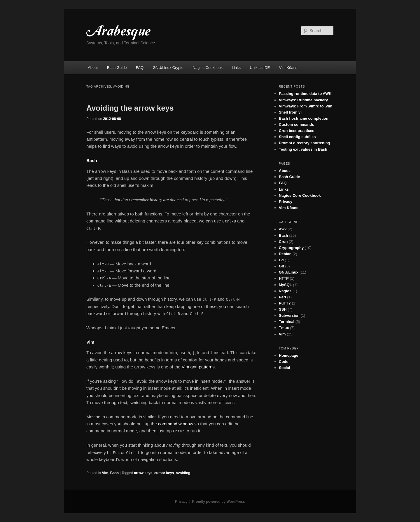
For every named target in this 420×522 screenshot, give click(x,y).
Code (284, 362)
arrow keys (143, 473)
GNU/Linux (289, 272)
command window (176, 424)
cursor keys (164, 473)
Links (236, 68)
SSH (283, 309)
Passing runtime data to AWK (305, 94)
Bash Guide (117, 68)
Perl (282, 297)
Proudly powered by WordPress (219, 502)
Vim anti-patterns (198, 367)
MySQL (285, 285)
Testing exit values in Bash (303, 149)
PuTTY (285, 303)
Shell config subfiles (297, 137)
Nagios (285, 291)
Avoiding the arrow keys (130, 108)
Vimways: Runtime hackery (303, 100)
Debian (285, 254)
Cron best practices (296, 131)
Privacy (286, 202)
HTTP (284, 278)
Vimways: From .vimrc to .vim (306, 106)
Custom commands (296, 125)
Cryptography (291, 248)
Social (284, 368)
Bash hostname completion (304, 118)
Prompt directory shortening (304, 143)
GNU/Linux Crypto (168, 68)
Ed (281, 260)
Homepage (288, 355)
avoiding (183, 473)
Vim (105, 473)
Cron (283, 242)
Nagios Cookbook (208, 68)
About (93, 68)
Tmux (284, 328)
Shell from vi (290, 112)
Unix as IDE (260, 68)
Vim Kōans (288, 68)
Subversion (289, 315)
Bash (114, 473)
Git (281, 266)
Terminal (287, 322)
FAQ (140, 68)
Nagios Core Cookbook (300, 195)
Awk (283, 229)
